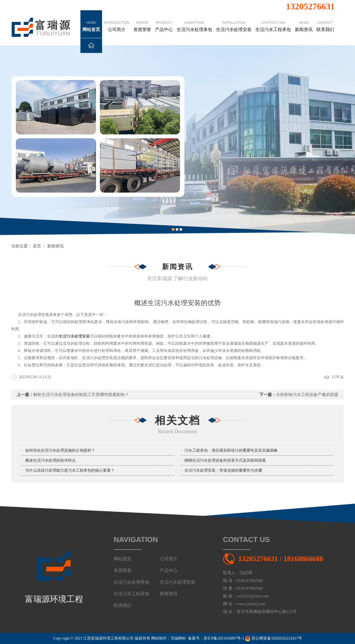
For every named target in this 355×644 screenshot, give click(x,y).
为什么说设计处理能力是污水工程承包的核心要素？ (70, 470)
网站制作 (159, 638)
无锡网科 (178, 638)
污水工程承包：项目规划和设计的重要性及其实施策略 (231, 450)
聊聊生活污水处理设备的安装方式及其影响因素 (225, 460)
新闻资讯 (304, 21)
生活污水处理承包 (194, 21)
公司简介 (117, 21)
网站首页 (91, 29)
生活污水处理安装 (234, 21)
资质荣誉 (142, 21)
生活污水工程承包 (273, 21)
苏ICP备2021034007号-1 (224, 638)
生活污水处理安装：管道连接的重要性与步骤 (223, 470)
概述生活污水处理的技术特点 (50, 460)
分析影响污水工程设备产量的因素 (307, 395)
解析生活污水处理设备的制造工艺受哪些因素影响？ (81, 395)
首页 (37, 246)
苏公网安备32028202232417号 (273, 638)
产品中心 (164, 21)
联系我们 (325, 21)
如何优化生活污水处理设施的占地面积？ (60, 450)
